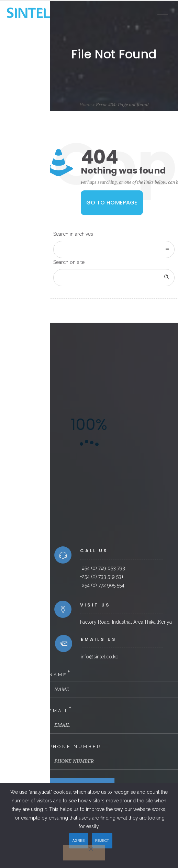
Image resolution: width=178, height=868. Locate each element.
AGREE (79, 841)
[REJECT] (84, 853)
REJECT (102, 841)
